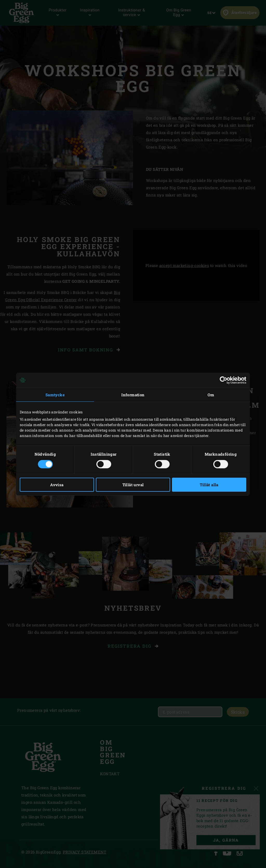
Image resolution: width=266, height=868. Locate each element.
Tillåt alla (209, 485)
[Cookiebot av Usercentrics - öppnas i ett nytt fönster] (224, 380)
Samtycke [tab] (55, 394)
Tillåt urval (133, 485)
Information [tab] (133, 394)
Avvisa (57, 485)
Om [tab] (211, 394)
